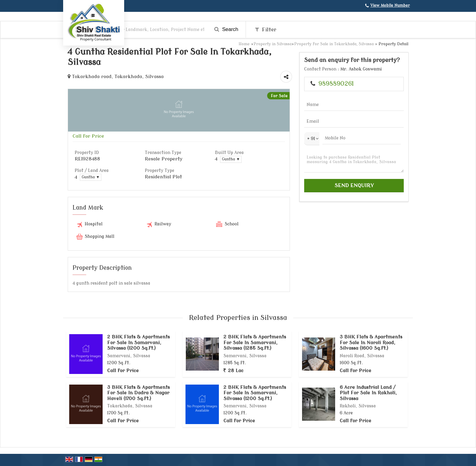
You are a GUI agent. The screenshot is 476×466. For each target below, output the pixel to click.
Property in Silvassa (273, 44)
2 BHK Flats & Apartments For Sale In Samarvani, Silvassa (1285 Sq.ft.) (255, 343)
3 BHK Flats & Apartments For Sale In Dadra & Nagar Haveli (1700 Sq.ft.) (138, 393)
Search (226, 29)
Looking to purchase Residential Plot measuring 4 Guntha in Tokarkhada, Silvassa (354, 162)
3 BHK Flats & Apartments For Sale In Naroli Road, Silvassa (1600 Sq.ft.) (371, 343)
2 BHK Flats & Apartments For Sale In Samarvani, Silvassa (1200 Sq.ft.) (138, 343)
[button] (390, 5)
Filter (266, 30)
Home (244, 44)
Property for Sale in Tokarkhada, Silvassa (334, 44)
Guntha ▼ (231, 159)
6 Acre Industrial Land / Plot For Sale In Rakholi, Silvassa (368, 393)
